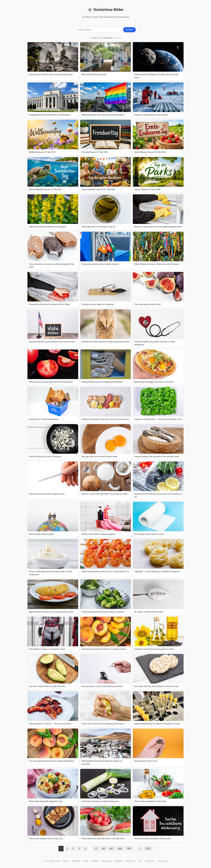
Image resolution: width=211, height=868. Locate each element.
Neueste (118, 38)
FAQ (140, 861)
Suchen (129, 30)
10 (96, 849)
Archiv (86, 861)
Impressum (163, 861)
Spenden (118, 861)
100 (103, 849)
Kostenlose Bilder (105, 10)
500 (111, 849)
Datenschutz (150, 861)
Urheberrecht (130, 861)
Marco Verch (55, 861)
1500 (129, 849)
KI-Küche (95, 861)
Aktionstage (107, 861)
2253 (148, 849)
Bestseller (76, 861)
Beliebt (66, 861)
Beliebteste (108, 38)
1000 (120, 849)
